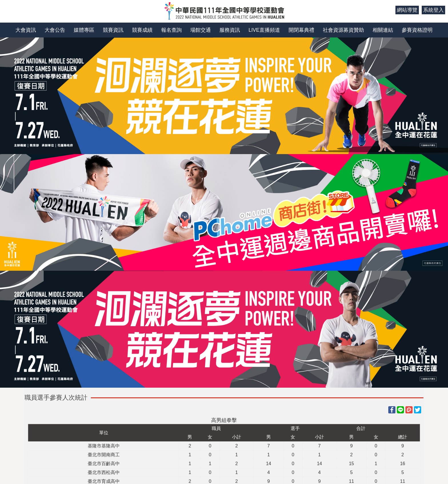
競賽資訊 (113, 30)
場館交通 (201, 30)
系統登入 (433, 10)
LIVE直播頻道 (264, 30)
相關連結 (383, 30)
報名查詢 (171, 30)
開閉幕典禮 (301, 30)
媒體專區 (84, 30)
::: (389, 10)
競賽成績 (142, 30)
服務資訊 (230, 30)
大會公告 (55, 30)
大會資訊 (26, 30)
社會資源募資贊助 (343, 30)
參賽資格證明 (417, 30)
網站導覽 (407, 10)
